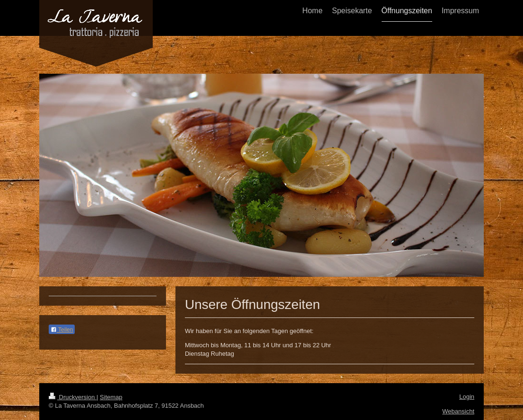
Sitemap (111, 397)
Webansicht (458, 411)
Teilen (62, 330)
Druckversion (73, 397)
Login (467, 397)
